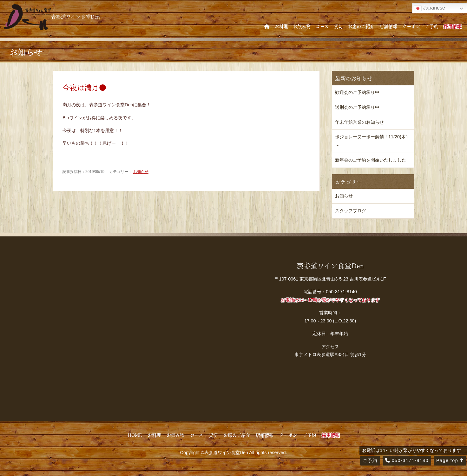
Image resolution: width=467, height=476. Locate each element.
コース (322, 26)
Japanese (430, 8)
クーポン (411, 26)
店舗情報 (388, 26)
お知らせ (141, 172)
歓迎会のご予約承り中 (357, 92)
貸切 (338, 26)
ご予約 (432, 26)
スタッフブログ (351, 211)
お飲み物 (302, 26)
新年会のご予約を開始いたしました (371, 160)
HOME (135, 435)
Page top (450, 460)
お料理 (281, 26)
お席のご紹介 (361, 26)
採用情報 (452, 26)
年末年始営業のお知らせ (359, 122)
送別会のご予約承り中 (357, 107)
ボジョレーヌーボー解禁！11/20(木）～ (373, 141)
